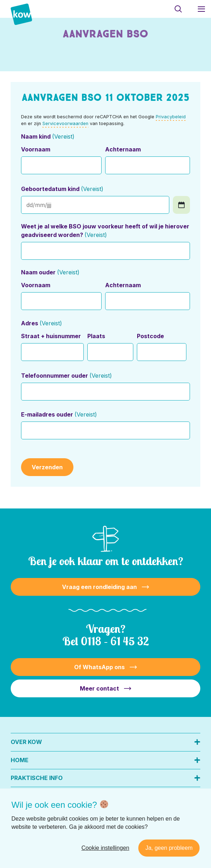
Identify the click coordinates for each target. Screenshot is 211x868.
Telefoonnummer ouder (66, 376)
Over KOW (26, 742)
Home (20, 760)
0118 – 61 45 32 (115, 641)
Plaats (96, 336)
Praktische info (37, 778)
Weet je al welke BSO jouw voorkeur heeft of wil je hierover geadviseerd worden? (105, 231)
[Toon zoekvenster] (178, 9)
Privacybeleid (171, 117)
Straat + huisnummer (51, 336)
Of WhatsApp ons (99, 667)
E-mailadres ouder (59, 414)
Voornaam (36, 149)
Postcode (150, 336)
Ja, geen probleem (169, 848)
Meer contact (99, 688)
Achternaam (123, 149)
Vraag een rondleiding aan (99, 587)
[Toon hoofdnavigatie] (201, 9)
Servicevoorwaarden (65, 123)
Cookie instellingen (105, 848)
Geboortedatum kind (62, 189)
